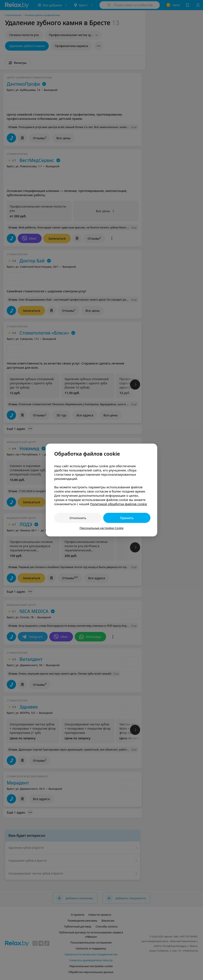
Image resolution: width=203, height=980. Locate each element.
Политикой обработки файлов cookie (119, 504)
